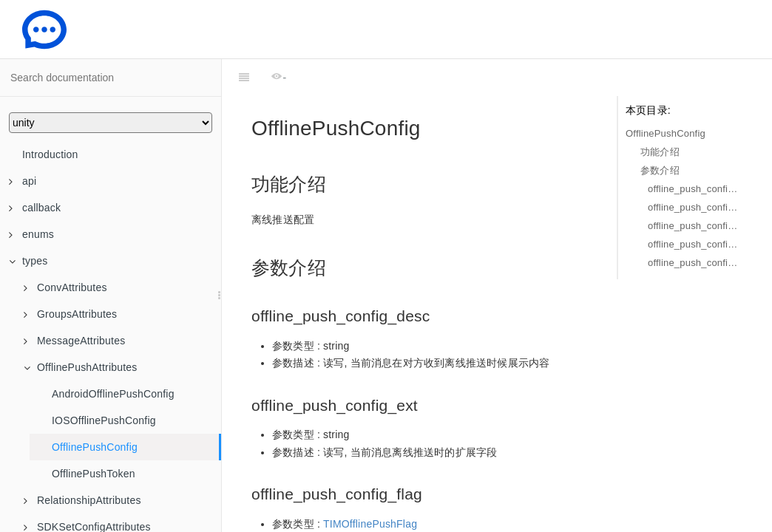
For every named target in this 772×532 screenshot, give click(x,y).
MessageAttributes (74, 341)
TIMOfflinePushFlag (370, 487)
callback (35, 208)
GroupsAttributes (70, 314)
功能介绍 (660, 152)
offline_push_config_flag (695, 226)
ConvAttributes (65, 287)
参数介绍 (660, 170)
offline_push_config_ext (695, 207)
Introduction (50, 154)
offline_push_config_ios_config (695, 244)
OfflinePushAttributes (80, 367)
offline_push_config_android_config (695, 263)
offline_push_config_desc (695, 189)
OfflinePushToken (94, 474)
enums (31, 234)
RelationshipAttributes (82, 500)
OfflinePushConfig (95, 447)
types (28, 261)
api (23, 181)
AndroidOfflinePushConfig (113, 394)
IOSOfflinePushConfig (104, 420)
